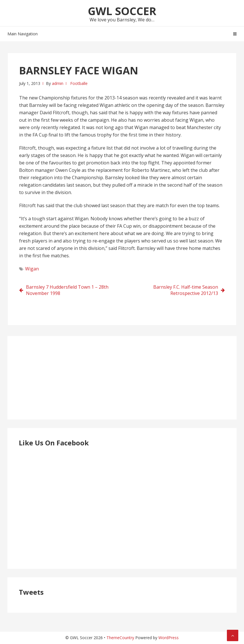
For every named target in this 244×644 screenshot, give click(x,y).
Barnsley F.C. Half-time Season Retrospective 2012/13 (186, 290)
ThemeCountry (120, 638)
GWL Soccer (122, 11)
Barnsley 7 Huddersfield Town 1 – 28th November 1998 (67, 290)
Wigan (32, 269)
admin (58, 83)
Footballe (79, 83)
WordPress (169, 638)
